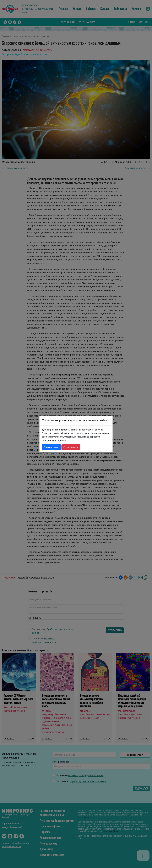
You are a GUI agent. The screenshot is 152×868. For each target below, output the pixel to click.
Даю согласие (51, 447)
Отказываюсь (71, 447)
